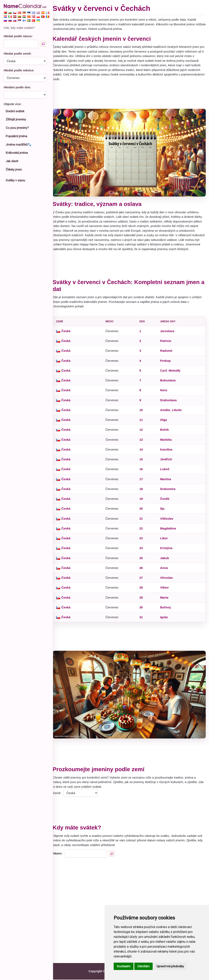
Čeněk (166, 501)
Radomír (167, 353)
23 (143, 541)
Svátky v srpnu (15, 180)
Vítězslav (168, 521)
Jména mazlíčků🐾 (19, 145)
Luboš (166, 471)
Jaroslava (168, 333)
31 (143, 620)
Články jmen (14, 170)
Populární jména (16, 136)
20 (143, 511)
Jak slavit (12, 161)
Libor (165, 541)
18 (143, 491)
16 (143, 471)
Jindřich (167, 462)
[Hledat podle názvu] (43, 44)
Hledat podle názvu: (18, 36)
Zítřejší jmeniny (16, 119)
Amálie (166, 412)
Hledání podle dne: (17, 87)
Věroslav (168, 580)
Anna (165, 570)
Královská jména (17, 153)
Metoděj (176, 373)
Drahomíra (169, 491)
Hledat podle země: (18, 53)
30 (143, 610)
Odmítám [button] (143, 966)
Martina (167, 482)
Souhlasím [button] (124, 966)
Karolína (167, 452)
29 (143, 600)
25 (143, 560)
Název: (61, 854)
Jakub (166, 560)
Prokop (167, 363)
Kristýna (167, 550)
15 (143, 462)
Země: (61, 793)
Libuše (178, 412)
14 (143, 452)
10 (143, 412)
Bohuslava (169, 383)
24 (143, 550)
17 (143, 482)
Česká (70, 333)
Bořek (166, 432)
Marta (165, 600)
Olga (165, 422)
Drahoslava (170, 403)
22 (143, 531)
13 (143, 442)
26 (143, 570)
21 (143, 521)
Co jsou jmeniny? (17, 128)
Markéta (167, 442)
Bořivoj (167, 610)
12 (143, 432)
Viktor (166, 590)
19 (143, 501)
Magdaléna (169, 531)
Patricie (167, 343)
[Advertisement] (131, 95)
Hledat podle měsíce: (19, 70)
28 (143, 590)
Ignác (165, 620)
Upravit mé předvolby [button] (170, 966)
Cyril (165, 373)
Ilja (163, 511)
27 (143, 580)
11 (143, 422)
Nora (165, 393)
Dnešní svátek (15, 111)
